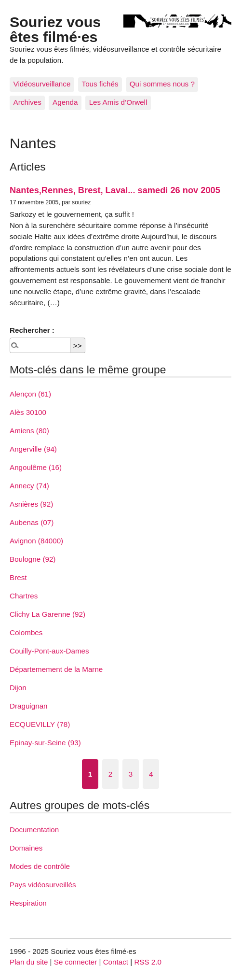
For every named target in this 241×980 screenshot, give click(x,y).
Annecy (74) (29, 486)
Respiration (28, 903)
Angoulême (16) (36, 467)
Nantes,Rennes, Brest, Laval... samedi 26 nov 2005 (115, 190)
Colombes (26, 632)
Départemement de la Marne (56, 669)
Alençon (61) (30, 394)
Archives (27, 102)
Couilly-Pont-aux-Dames (49, 651)
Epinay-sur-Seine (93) (45, 743)
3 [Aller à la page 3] (131, 774)
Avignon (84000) (36, 541)
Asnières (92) (31, 504)
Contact (116, 962)
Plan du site (29, 962)
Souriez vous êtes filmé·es (55, 29)
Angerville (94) (33, 449)
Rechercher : (32, 330)
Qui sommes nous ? (162, 84)
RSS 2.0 (148, 962)
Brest (18, 577)
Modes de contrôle (40, 866)
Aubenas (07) (32, 522)
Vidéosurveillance (42, 84)
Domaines (26, 848)
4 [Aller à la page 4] (151, 774)
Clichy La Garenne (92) (47, 614)
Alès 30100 (28, 412)
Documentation (34, 830)
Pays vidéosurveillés (43, 885)
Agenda (65, 102)
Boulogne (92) (33, 559)
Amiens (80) (29, 431)
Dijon (18, 688)
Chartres (24, 596)
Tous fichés (100, 84)
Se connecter (76, 962)
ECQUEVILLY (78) (40, 724)
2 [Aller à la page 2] (110, 774)
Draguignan (29, 706)
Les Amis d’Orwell (118, 102)
